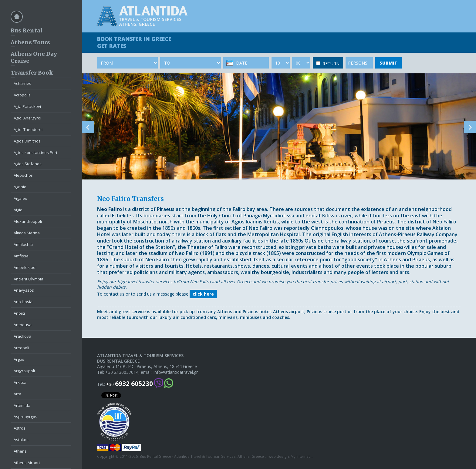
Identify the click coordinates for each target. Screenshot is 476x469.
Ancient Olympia (29, 279)
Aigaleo (20, 198)
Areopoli (21, 348)
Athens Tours (30, 42)
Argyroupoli (24, 371)
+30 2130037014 (122, 372)
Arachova (22, 336)
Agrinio (20, 187)
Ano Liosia (23, 302)
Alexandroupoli (28, 221)
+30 (130, 384)
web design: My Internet (289, 457)
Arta (17, 394)
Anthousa (23, 325)
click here (203, 294)
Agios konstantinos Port (35, 152)
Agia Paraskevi (27, 106)
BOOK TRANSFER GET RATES (134, 42)
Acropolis (22, 95)
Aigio (18, 210)
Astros (20, 428)
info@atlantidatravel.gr (176, 372)
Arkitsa (20, 382)
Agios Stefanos (28, 164)
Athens (20, 451)
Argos (19, 359)
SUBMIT (388, 63)
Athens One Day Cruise (34, 57)
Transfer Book (32, 73)
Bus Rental (27, 30)
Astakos (21, 440)
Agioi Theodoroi (28, 129)
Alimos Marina (27, 233)
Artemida (22, 405)
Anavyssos (24, 290)
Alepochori (24, 175)
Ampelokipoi (25, 267)
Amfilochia (23, 244)
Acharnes (22, 83)
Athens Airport (27, 463)
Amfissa (21, 256)
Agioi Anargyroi (27, 118)
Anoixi (19, 313)
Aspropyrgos (25, 417)
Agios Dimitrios (27, 141)
